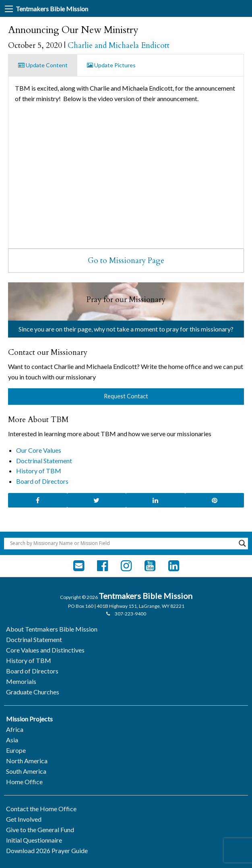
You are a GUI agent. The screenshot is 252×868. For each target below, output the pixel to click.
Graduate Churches (33, 692)
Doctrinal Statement (44, 461)
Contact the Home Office (41, 809)
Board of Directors (42, 481)
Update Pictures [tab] (111, 65)
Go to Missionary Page (126, 261)
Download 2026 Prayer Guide (47, 850)
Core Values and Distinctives (45, 650)
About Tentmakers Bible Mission (52, 629)
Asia (12, 740)
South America (26, 771)
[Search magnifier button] (242, 543)
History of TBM (39, 471)
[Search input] (122, 543)
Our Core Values (39, 450)
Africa (15, 729)
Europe (16, 750)
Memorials (21, 681)
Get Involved (24, 819)
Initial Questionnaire (34, 840)
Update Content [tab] (43, 65)
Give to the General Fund (40, 830)
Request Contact (126, 396)
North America (27, 761)
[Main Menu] (9, 9)
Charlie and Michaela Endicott (119, 46)
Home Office (24, 782)
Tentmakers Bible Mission (52, 9)
